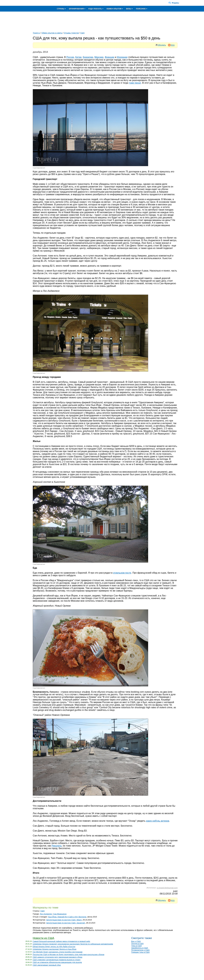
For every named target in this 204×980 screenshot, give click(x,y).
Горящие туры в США (140, 952)
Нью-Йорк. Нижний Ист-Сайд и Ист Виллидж (67, 917)
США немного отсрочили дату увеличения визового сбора (57, 957)
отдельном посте (122, 573)
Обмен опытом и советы (52, 33)
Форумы (175, 3)
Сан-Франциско (60, 914)
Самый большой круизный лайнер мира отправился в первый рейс (61, 941)
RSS (171, 45)
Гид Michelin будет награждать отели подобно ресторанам (57, 952)
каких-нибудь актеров (158, 821)
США (83, 33)
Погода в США (137, 944)
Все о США (136, 941)
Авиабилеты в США (140, 948)
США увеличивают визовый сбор (47, 965)
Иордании (122, 57)
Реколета (57, 846)
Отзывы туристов (71, 33)
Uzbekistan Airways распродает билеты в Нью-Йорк (54, 949)
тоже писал (135, 83)
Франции (110, 57)
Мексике (99, 57)
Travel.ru (36, 33)
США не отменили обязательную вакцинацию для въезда (57, 962)
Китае (78, 57)
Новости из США (43, 938)
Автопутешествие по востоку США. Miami (64, 920)
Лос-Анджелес (46, 914)
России (70, 57)
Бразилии (88, 57)
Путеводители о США (140, 950)
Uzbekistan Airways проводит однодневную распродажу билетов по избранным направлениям (73, 944)
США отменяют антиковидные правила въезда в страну (56, 960)
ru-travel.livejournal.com (167, 888)
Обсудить (162, 45)
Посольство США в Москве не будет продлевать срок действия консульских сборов (68, 954)
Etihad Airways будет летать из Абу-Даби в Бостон (54, 947)
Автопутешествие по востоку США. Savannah (66, 923)
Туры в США (137, 946)
